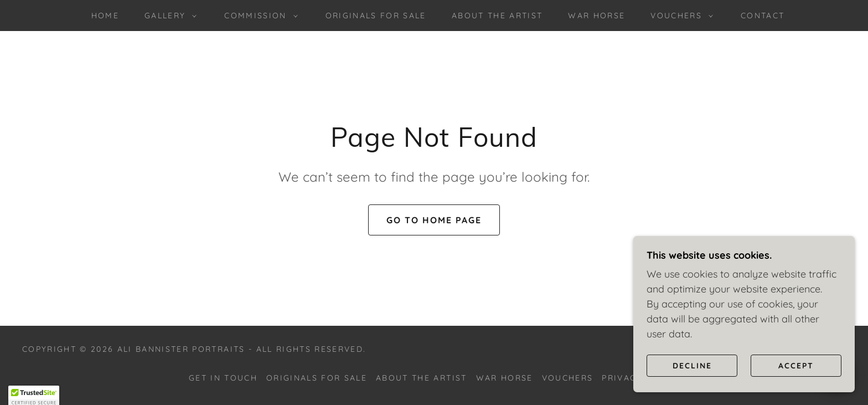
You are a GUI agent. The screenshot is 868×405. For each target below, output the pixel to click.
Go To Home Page (434, 220)
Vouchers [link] (568, 378)
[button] (168, 16)
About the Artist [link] (497, 16)
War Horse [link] (596, 16)
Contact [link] (763, 16)
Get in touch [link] (223, 378)
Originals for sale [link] (376, 16)
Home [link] (105, 16)
